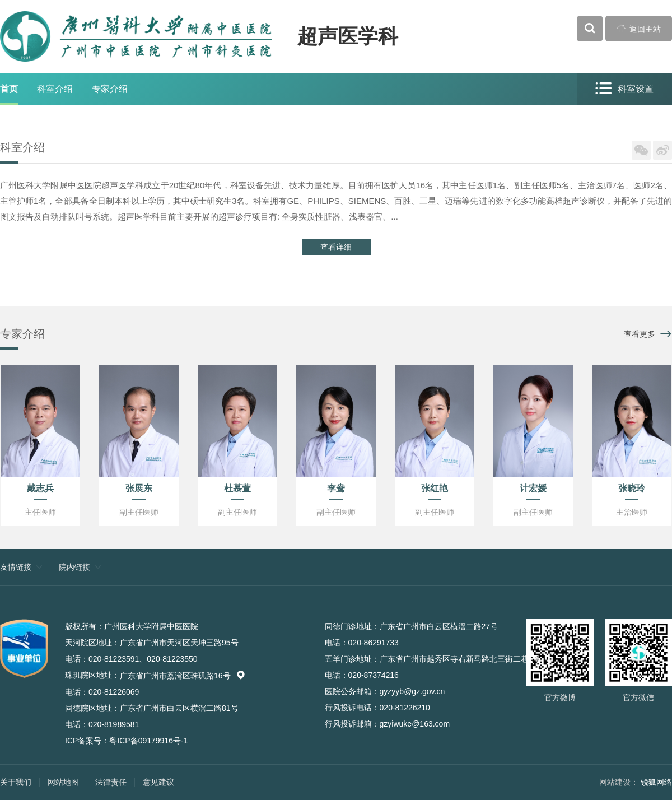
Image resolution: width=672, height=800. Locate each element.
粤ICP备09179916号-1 (148, 741)
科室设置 (624, 89)
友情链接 (16, 567)
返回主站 (639, 29)
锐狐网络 (656, 782)
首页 (9, 89)
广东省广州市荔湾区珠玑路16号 (183, 676)
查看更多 (640, 334)
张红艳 (435, 488)
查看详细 (336, 247)
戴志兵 (40, 488)
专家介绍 (110, 89)
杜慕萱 (237, 488)
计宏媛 (533, 488)
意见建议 (158, 782)
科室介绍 (55, 89)
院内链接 (74, 567)
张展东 (139, 488)
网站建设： (619, 782)
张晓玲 (632, 488)
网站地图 (63, 782)
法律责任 (111, 782)
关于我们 (16, 782)
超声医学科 (348, 36)
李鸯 (336, 488)
